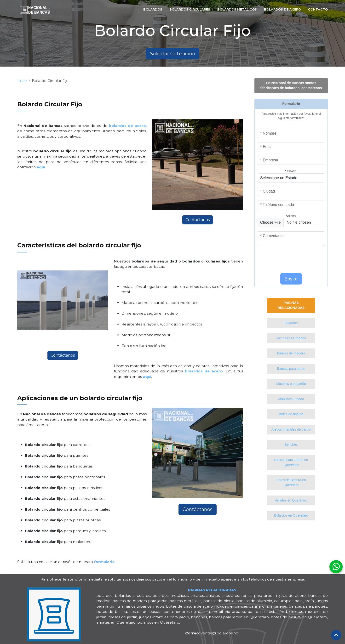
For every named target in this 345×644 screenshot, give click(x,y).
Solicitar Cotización (172, 54)
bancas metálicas (185, 601)
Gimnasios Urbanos (291, 338)
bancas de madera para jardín (140, 601)
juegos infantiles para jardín (164, 617)
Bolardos (153, 9)
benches (199, 617)
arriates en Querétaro (116, 622)
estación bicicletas (286, 612)
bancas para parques (308, 606)
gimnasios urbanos (134, 606)
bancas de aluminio (254, 601)
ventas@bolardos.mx (212, 633)
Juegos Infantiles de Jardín (291, 429)
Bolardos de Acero (282, 9)
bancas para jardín (251, 606)
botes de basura (112, 612)
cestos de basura (145, 612)
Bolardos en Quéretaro (291, 515)
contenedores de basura (187, 612)
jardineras (278, 606)
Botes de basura (291, 414)
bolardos (104, 596)
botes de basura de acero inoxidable (199, 606)
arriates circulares (223, 596)
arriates (197, 596)
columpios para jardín (294, 601)
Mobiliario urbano (291, 399)
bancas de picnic (219, 601)
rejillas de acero (291, 596)
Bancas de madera (291, 353)
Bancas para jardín (291, 369)
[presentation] (285, 258)
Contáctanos (198, 220)
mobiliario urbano (229, 612)
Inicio (22, 81)
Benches (291, 445)
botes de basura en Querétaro (299, 617)
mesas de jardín (123, 617)
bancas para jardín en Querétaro (239, 617)
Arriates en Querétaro (291, 500)
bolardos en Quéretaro (158, 622)
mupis (159, 606)
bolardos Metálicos (237, 9)
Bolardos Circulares (190, 9)
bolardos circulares (132, 596)
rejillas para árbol (257, 596)
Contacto (318, 9)
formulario (182, 579)
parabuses (257, 612)
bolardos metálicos (170, 596)
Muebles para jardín (291, 384)
